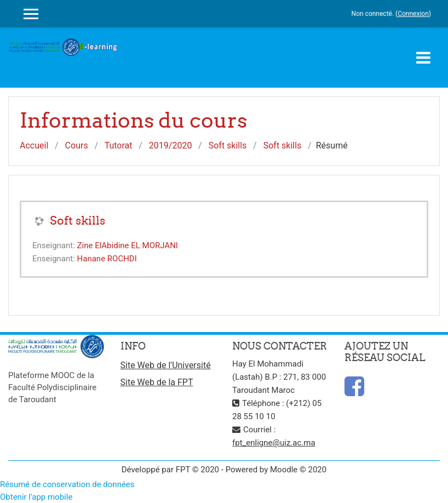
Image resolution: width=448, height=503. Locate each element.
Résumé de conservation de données (67, 484)
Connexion (413, 14)
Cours (77, 145)
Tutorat (119, 145)
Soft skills (228, 145)
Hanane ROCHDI (107, 259)
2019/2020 (171, 145)
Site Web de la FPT (157, 382)
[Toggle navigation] (423, 58)
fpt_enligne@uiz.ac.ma (274, 443)
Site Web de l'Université (166, 365)
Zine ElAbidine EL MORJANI (128, 245)
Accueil (34, 145)
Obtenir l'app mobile (36, 497)
